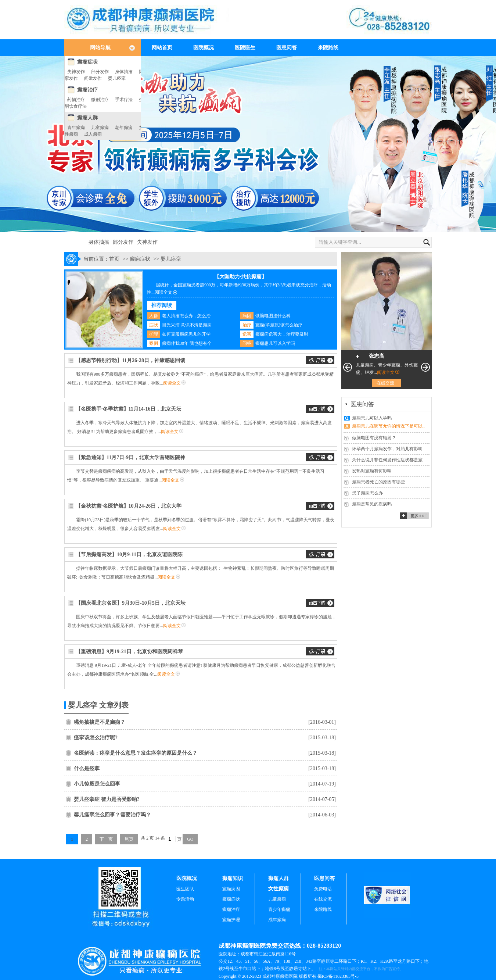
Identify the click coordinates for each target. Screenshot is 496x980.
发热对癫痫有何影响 (372, 471)
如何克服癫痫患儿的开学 (186, 334)
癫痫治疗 (87, 90)
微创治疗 (100, 100)
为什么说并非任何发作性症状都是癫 (387, 460)
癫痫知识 (233, 878)
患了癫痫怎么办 (367, 493)
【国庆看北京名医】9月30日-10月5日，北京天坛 (131, 603)
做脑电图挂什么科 (273, 316)
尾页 (129, 839)
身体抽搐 (124, 72)
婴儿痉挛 (117, 78)
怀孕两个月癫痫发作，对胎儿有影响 (387, 449)
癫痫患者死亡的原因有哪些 (378, 482)
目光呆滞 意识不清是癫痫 (187, 325)
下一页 (106, 839)
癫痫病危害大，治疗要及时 (282, 334)
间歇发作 (93, 78)
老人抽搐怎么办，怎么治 (186, 316)
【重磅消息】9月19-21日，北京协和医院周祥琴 (129, 652)
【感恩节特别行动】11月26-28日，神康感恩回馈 (130, 360)
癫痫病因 (231, 889)
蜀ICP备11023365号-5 (338, 976)
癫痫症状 (87, 62)
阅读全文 (163, 292)
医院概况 (204, 48)
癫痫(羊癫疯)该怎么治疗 (279, 325)
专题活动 (185, 899)
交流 (320, 360)
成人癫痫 (93, 134)
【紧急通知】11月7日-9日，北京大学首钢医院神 (130, 457)
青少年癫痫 (279, 909)
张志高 (377, 356)
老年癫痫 (124, 128)
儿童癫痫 (100, 128)
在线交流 (385, 383)
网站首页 (162, 48)
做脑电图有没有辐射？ (374, 438)
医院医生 (245, 48)
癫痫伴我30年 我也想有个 (187, 343)
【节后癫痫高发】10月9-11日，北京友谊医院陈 (129, 555)
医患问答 (287, 48)
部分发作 (100, 72)
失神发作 (76, 72)
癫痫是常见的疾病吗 (372, 504)
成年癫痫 (277, 920)
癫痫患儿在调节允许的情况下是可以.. (388, 426)
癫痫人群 (87, 118)
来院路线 (328, 48)
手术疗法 (124, 100)
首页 (114, 259)
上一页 (348, 367)
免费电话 (323, 889)
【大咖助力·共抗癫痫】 (241, 277)
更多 (414, 516)
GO (190, 839)
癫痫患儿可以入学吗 (275, 343)
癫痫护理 (231, 920)
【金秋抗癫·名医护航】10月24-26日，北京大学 (129, 506)
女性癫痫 (278, 889)
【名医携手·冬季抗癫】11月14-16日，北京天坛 (128, 409)
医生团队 (185, 889)
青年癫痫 (76, 128)
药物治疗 (76, 100)
